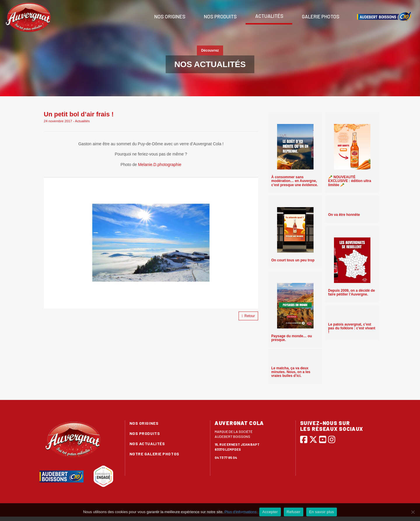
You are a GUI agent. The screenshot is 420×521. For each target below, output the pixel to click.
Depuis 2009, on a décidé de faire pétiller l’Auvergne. (351, 292)
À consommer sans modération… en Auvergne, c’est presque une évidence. (295, 181)
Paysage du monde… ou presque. (292, 338)
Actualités (269, 16)
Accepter (270, 512)
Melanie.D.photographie (160, 165)
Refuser (294, 512)
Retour (248, 316)
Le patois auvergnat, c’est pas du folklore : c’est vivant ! (352, 328)
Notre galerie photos (154, 454)
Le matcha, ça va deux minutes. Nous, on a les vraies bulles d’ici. (291, 372)
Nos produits (220, 16)
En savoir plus (322, 512)
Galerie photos (320, 16)
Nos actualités (147, 444)
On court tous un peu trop (293, 260)
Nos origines (169, 16)
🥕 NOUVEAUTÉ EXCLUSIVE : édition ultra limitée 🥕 (350, 181)
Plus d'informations (240, 512)
